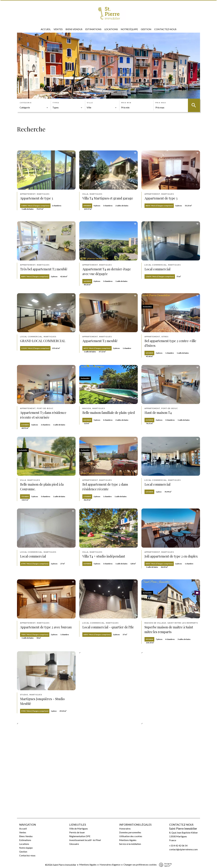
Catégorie (26, 103)
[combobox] (34, 107)
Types (56, 103)
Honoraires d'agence (110, 865)
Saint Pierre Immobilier (183, 829)
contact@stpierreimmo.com (183, 849)
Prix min (126, 103)
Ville (90, 103)
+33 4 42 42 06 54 (178, 845)
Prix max (161, 103)
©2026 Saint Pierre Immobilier (61, 865)
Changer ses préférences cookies (140, 865)
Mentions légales (88, 865)
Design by (165, 865)
